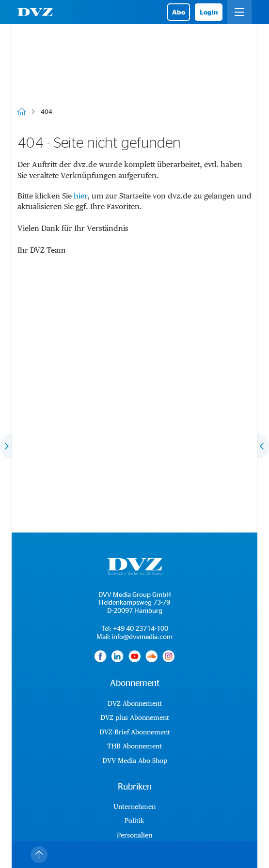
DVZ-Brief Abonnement (135, 732)
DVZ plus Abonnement (135, 717)
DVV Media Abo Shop (135, 761)
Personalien (134, 835)
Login (209, 12)
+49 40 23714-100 (141, 628)
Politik (134, 821)
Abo (179, 12)
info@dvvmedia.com (142, 636)
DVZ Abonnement (135, 703)
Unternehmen (134, 807)
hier (80, 196)
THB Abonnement (134, 746)
